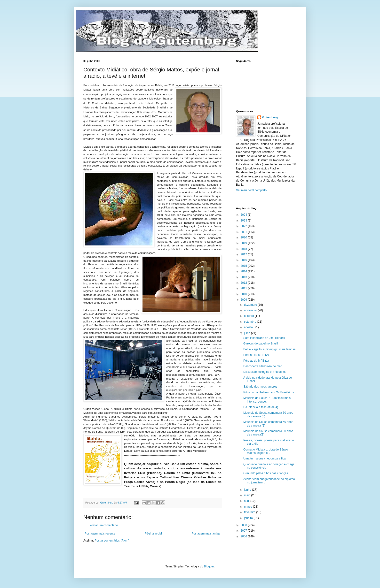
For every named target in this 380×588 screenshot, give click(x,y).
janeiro (249, 518)
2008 (244, 525)
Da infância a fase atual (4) (261, 407)
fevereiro (250, 512)
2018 (244, 249)
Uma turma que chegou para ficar (265, 458)
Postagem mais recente (100, 534)
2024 (244, 215)
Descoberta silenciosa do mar (262, 366)
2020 (244, 237)
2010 (244, 294)
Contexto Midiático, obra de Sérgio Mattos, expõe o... (266, 451)
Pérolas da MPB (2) (256, 355)
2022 (244, 226)
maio (248, 495)
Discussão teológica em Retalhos (265, 372)
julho (248, 333)
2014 (244, 271)
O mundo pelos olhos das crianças (266, 473)
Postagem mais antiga (206, 534)
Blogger (209, 566)
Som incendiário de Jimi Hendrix (264, 338)
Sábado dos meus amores (260, 387)
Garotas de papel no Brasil (261, 344)
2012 (244, 283)
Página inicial (153, 534)
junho (248, 490)
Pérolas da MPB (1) (256, 361)
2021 (244, 232)
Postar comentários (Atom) (112, 541)
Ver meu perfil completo (251, 190)
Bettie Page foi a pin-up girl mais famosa (269, 349)
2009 (244, 300)
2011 (244, 288)
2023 (244, 221)
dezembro (251, 305)
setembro (250, 322)
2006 (244, 536)
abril (247, 501)
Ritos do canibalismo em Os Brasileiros (269, 392)
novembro (251, 310)
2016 (244, 260)
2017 (244, 254)
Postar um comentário (104, 525)
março (249, 507)
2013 (244, 277)
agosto (249, 327)
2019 (244, 243)
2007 (244, 531)
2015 (244, 266)
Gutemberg (270, 117)
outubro (249, 316)
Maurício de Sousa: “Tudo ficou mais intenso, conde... (267, 400)
